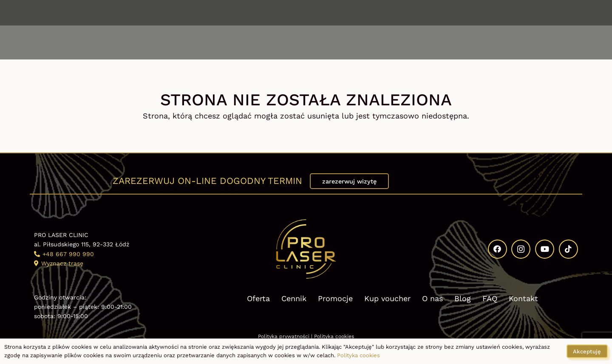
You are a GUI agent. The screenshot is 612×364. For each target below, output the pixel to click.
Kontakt (523, 298)
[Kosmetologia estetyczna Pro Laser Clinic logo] (306, 42)
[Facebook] (515, 13)
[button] (58, 42)
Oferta (258, 298)
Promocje (335, 298)
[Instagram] (535, 13)
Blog (463, 298)
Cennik (294, 298)
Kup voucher (387, 298)
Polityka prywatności (284, 336)
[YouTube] (555, 13)
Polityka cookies (334, 336)
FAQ (490, 298)
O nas (432, 298)
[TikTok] (575, 13)
